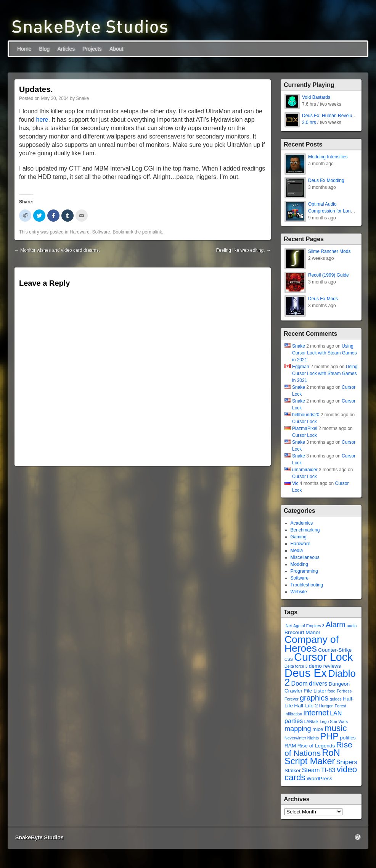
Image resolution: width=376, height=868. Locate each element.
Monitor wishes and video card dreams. (57, 250)
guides (335, 699)
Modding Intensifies (328, 157)
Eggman (301, 367)
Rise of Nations (318, 749)
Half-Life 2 (306, 706)
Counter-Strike (335, 650)
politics (348, 738)
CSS (289, 659)
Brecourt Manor (302, 632)
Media (297, 551)
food (332, 691)
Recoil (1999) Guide (329, 275)
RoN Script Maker (312, 757)
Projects (92, 49)
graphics (314, 698)
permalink (152, 232)
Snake (82, 98)
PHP (329, 736)
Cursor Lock (304, 422)
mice (318, 729)
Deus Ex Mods (323, 299)
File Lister (315, 691)
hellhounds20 (306, 415)
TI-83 (328, 770)
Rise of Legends (316, 746)
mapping (298, 729)
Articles (66, 49)
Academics (302, 523)
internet (316, 713)
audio (352, 626)
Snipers (347, 762)
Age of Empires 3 (309, 626)
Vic (295, 483)
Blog (44, 49)
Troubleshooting (307, 585)
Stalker (292, 771)
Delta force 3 (296, 666)
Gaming (299, 537)
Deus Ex (306, 673)
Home (24, 49)
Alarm (336, 625)
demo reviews (325, 666)
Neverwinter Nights (302, 738)
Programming (304, 571)
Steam (311, 770)
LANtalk (311, 721)
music (336, 728)
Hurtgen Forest (333, 706)
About (116, 49)
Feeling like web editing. (243, 250)
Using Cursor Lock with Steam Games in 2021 (324, 353)
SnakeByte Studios (39, 837)
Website (299, 592)
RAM (290, 746)
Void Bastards (316, 97)
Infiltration (293, 714)
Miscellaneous (305, 557)
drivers (318, 683)
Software (101, 232)
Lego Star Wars (334, 721)
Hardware (80, 232)
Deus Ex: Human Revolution (331, 116)
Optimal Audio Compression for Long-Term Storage (331, 211)
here (42, 120)
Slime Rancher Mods (329, 251)
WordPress (319, 779)
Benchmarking (305, 530)
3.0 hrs (309, 122)
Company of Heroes (312, 644)
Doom (300, 683)
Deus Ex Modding (326, 180)
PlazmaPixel (305, 428)
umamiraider (305, 470)
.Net (288, 626)
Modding (299, 564)
